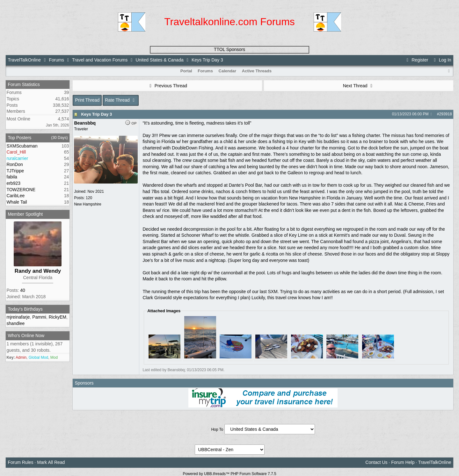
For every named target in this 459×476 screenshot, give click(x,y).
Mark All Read (51, 462)
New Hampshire (87, 204)
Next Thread (359, 86)
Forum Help (403, 462)
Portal (186, 71)
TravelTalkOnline (24, 60)
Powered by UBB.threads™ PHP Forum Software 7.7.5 (229, 474)
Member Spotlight (25, 214)
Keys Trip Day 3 (96, 114)
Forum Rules (20, 462)
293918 (446, 114)
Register (417, 60)
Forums (56, 60)
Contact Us (376, 462)
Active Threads (257, 71)
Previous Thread (167, 86)
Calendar (228, 71)
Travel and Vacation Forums (100, 60)
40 (23, 290)
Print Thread (87, 100)
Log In (441, 60)
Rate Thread (121, 100)
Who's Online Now (26, 335)
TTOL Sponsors (229, 49)
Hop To (217, 429)
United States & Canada (160, 60)
